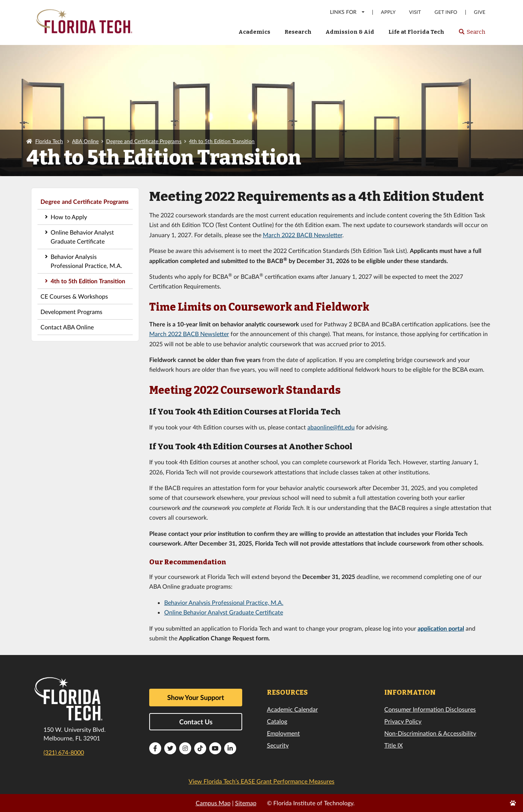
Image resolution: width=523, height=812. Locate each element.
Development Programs (71, 312)
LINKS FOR (348, 12)
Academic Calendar (292, 709)
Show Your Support (196, 697)
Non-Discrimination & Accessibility (430, 733)
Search (472, 34)
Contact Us (196, 722)
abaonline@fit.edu (331, 427)
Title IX (393, 745)
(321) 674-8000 (64, 752)
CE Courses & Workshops (74, 296)
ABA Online (85, 141)
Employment (283, 733)
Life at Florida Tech (416, 32)
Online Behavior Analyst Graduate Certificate (82, 237)
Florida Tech (49, 141)
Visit (415, 12)
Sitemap (246, 803)
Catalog (277, 721)
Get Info (446, 12)
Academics (254, 32)
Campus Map (213, 803)
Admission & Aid (350, 32)
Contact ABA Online (67, 327)
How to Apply (69, 217)
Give (480, 12)
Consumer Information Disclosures (430, 709)
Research (298, 32)
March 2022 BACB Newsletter (303, 235)
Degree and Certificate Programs (144, 141)
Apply (388, 12)
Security (278, 745)
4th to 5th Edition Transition (222, 141)
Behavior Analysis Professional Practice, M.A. (86, 261)
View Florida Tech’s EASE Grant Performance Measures (261, 781)
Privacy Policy (403, 721)
